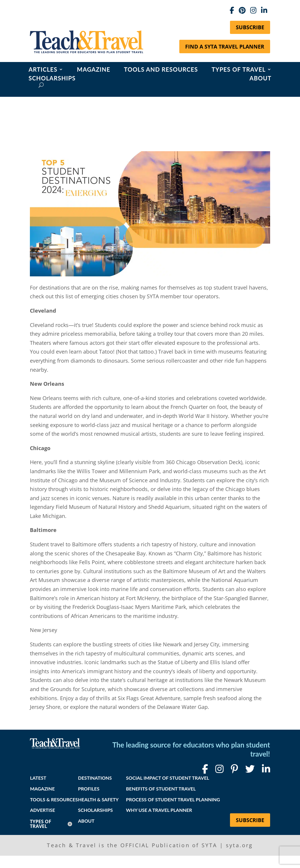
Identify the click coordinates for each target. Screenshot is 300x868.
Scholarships (52, 79)
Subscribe (250, 27)
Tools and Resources (161, 70)
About (261, 79)
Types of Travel (238, 70)
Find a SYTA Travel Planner (225, 46)
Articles (43, 70)
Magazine (94, 70)
